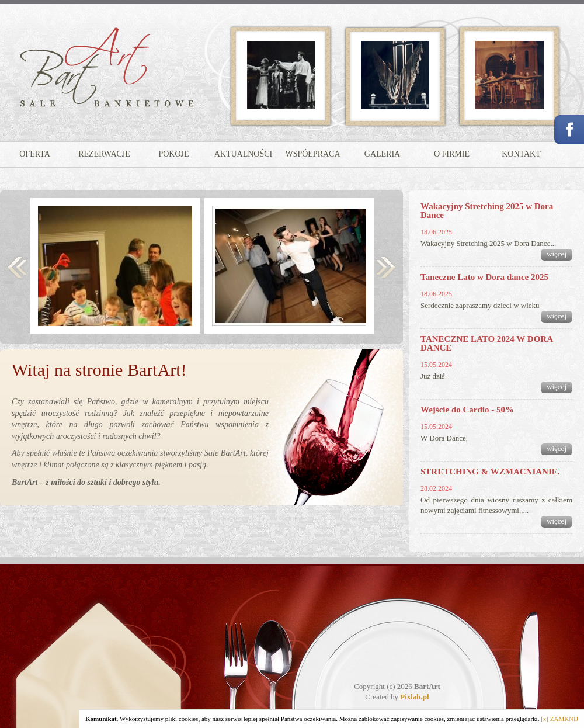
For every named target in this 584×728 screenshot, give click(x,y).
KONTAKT (521, 154)
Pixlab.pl (415, 697)
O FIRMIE (452, 154)
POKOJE (173, 154)
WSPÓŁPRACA (312, 154)
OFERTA (35, 154)
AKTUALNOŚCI (244, 154)
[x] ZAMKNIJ (559, 719)
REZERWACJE (104, 154)
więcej (557, 254)
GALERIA (382, 154)
